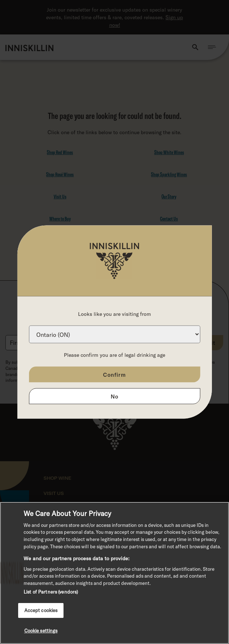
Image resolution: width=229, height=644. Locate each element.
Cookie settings (41, 631)
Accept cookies (41, 610)
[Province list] (114, 335)
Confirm (114, 375)
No (114, 396)
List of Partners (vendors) (51, 592)
